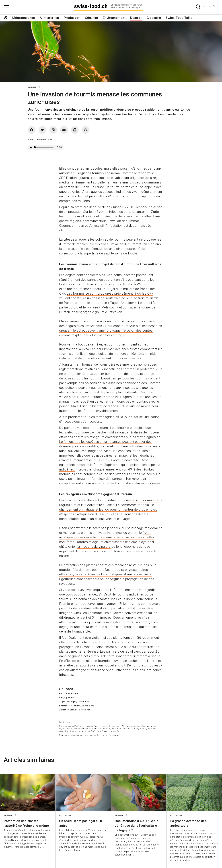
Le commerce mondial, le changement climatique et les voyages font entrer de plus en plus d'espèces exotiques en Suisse (108, 510)
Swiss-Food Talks (179, 18)
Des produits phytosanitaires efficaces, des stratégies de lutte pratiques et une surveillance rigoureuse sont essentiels (105, 574)
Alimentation (49, 18)
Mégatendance (24, 18)
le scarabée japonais (105, 528)
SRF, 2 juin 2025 (67, 698)
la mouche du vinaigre (94, 547)
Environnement (114, 18)
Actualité (34, 87)
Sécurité (92, 18)
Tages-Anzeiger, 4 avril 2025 (74, 702)
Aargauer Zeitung (68, 710)
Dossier (136, 18)
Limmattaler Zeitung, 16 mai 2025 (77, 706)
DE (204, 6)
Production (72, 18)
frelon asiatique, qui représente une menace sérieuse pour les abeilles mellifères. (107, 537)
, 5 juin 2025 (84, 710)
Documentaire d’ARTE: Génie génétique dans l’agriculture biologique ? (137, 826)
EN (213, 6)
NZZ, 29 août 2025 (69, 694)
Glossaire (154, 18)
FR (209, 6)
